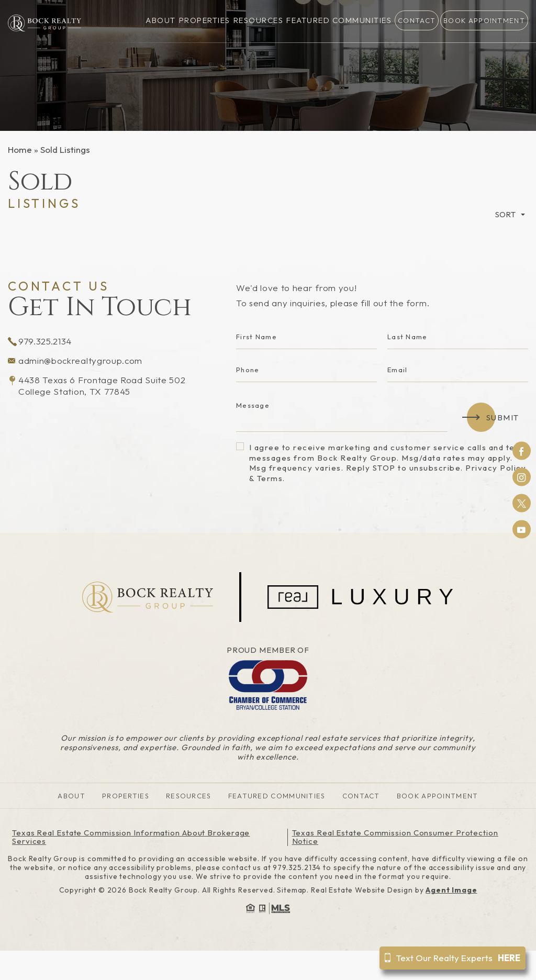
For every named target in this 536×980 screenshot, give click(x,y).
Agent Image (451, 890)
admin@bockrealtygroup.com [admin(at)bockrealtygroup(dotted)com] (75, 360)
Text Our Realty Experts (453, 958)
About (161, 21)
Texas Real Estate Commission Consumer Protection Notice (395, 837)
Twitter (522, 503)
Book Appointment (484, 20)
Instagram (521, 477)
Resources (259, 21)
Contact (417, 20)
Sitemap (292, 890)
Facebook (521, 451)
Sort (505, 214)
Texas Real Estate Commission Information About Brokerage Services (131, 837)
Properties (205, 21)
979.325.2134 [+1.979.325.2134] (40, 341)
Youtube (521, 529)
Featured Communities (339, 21)
